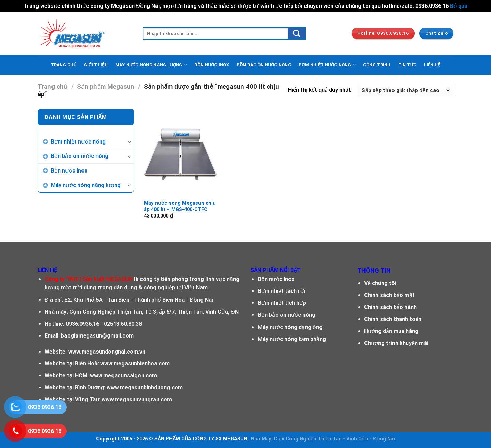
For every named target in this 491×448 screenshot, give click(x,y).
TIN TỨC (407, 65)
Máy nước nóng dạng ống (290, 327)
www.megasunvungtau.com (137, 399)
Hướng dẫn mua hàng (391, 331)
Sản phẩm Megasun (106, 86)
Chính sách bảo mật (389, 295)
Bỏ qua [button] (459, 6)
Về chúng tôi (380, 283)
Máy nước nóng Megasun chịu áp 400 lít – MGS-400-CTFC (180, 206)
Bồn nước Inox (69, 171)
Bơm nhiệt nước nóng (78, 142)
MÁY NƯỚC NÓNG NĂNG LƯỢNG (151, 65)
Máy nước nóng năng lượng (86, 185)
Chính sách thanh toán (393, 319)
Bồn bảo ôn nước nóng (80, 156)
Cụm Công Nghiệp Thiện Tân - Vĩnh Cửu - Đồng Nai (334, 439)
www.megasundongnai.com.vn (107, 352)
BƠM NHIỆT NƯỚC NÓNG (327, 65)
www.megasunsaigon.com (123, 376)
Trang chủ (53, 86)
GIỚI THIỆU (96, 65)
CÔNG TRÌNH (377, 65)
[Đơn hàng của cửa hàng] (406, 91)
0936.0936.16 (83, 324)
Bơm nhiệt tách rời (281, 291)
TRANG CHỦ (64, 65)
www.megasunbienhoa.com (135, 364)
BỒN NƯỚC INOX (212, 65)
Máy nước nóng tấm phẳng (292, 339)
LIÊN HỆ (432, 65)
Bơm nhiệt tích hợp (282, 303)
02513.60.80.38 (123, 324)
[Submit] (297, 33)
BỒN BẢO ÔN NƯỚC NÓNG (264, 65)
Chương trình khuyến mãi (396, 343)
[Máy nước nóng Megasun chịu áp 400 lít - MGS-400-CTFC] (180, 152)
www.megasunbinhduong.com (145, 387)
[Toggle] (129, 141)
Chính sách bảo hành (390, 307)
